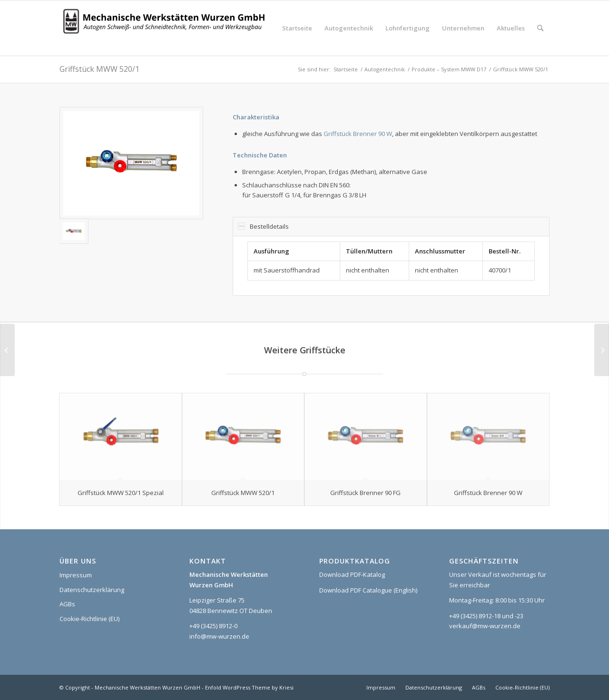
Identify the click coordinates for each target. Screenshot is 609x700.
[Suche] (540, 28)
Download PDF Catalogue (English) (368, 590)
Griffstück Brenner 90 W (358, 134)
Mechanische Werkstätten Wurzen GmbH (147, 687)
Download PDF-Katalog (352, 574)
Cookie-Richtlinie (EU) (89, 619)
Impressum (76, 575)
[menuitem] (297, 28)
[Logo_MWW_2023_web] (167, 28)
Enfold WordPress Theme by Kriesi (249, 687)
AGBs (67, 604)
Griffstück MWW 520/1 (99, 69)
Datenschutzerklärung (92, 590)
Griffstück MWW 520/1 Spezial (121, 493)
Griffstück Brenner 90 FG (365, 493)
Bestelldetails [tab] (263, 226)
